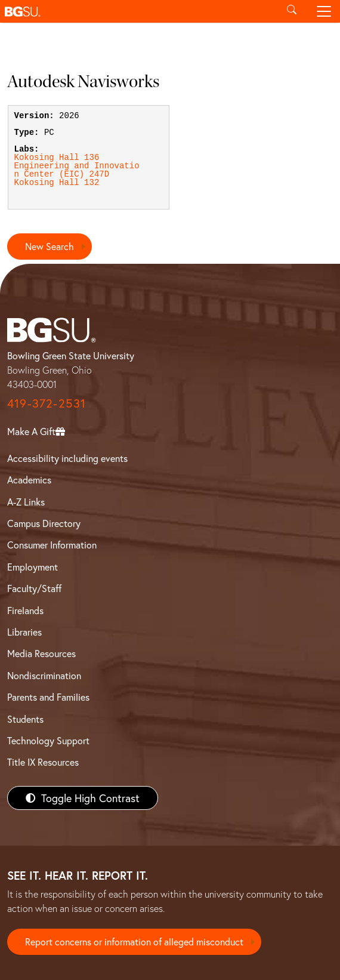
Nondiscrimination (44, 675)
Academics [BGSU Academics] (29, 480)
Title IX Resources (43, 762)
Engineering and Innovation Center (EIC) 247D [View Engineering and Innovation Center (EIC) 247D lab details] (77, 170)
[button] (138, 11)
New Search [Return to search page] (50, 246)
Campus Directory (44, 523)
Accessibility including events (67, 458)
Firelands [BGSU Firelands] (25, 610)
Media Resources (41, 653)
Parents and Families (48, 697)
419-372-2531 (47, 403)
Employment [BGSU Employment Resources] (33, 567)
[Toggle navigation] (324, 11)
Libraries (24, 632)
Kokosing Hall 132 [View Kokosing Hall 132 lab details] (57, 183)
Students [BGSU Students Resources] (25, 719)
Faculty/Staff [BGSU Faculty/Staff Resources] (34, 588)
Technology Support (48, 740)
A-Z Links (26, 502)
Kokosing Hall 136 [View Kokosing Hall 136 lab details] (57, 158)
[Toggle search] (292, 11)
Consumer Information (52, 545)
